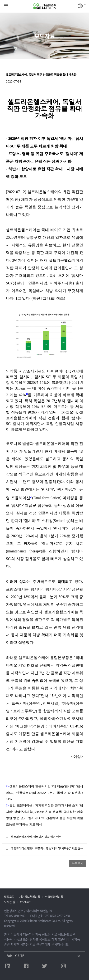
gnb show (6, 6)
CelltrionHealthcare (45, 6)
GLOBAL (82, 6)
